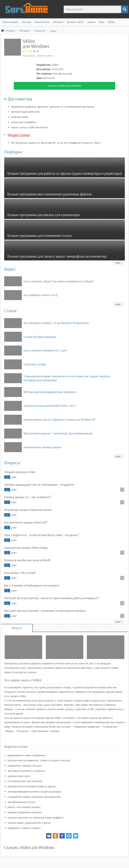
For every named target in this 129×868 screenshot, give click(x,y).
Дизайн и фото (75, 22)
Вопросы (12, 463)
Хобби (111, 22)
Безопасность (42, 22)
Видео (10, 269)
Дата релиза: (44, 69)
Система (26, 22)
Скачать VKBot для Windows (64, 86)
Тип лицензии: (44, 74)
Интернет (58, 22)
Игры (101, 22)
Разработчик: (44, 65)
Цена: (39, 78)
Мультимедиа (10, 22)
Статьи (10, 311)
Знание (91, 22)
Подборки (13, 152)
